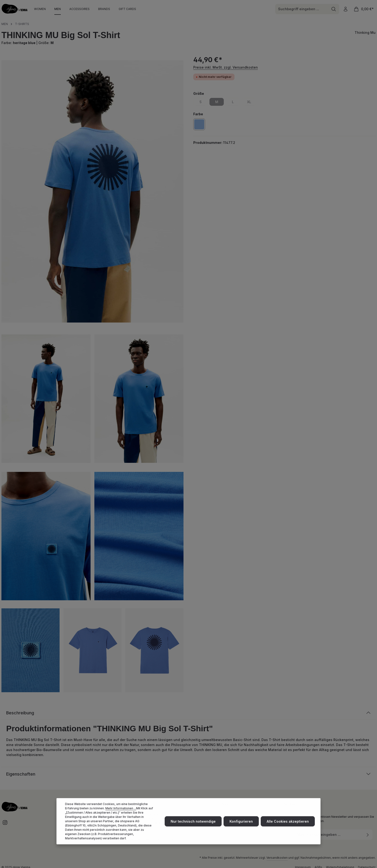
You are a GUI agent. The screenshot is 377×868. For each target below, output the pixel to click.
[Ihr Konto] (345, 9)
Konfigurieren (241, 830)
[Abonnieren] (368, 835)
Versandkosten (277, 858)
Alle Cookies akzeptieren (288, 830)
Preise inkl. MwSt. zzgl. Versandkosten (226, 67)
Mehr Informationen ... (121, 817)
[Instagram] (5, 824)
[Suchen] (334, 9)
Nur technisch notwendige (193, 830)
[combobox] (302, 9)
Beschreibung (20, 713)
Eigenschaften (21, 774)
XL (252, 103)
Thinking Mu (365, 33)
